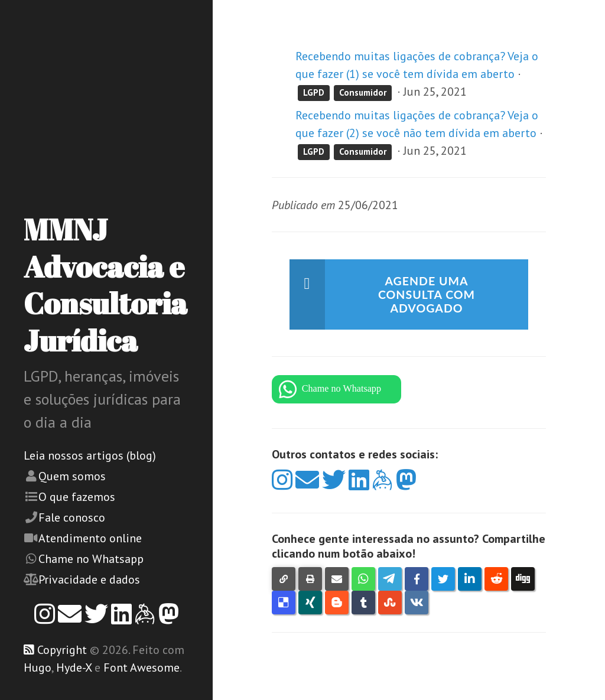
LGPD (314, 92)
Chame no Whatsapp (91, 559)
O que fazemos (77, 497)
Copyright (62, 650)
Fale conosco (72, 517)
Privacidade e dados (89, 579)
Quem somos (72, 476)
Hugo (38, 668)
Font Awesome (142, 668)
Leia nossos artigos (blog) (90, 455)
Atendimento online (90, 538)
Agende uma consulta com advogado (427, 295)
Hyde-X (74, 668)
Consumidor (363, 92)
